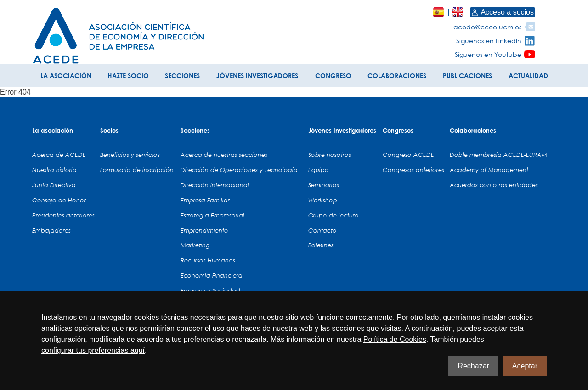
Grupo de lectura (334, 215)
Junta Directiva (54, 185)
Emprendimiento (204, 230)
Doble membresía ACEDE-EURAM (498, 155)
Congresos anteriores (413, 170)
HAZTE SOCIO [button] (128, 75)
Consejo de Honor (59, 200)
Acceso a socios (503, 12)
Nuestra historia (54, 170)
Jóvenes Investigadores (342, 130)
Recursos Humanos (208, 260)
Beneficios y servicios (130, 155)
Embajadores (51, 230)
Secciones (195, 130)
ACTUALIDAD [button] (528, 75)
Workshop (323, 200)
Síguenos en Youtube (488, 54)
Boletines (321, 245)
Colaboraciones (473, 130)
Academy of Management (489, 170)
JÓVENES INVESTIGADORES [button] (257, 75)
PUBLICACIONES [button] (467, 75)
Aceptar (525, 366)
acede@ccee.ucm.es (487, 27)
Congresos (398, 130)
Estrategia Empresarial (212, 215)
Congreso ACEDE (408, 155)
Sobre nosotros (330, 155)
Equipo (319, 170)
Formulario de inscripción (137, 170)
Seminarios (324, 185)
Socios (109, 130)
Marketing (195, 245)
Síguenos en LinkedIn (489, 41)
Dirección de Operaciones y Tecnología (239, 170)
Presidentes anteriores (63, 215)
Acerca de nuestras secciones (224, 155)
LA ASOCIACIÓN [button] (66, 75)
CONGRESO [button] (333, 75)
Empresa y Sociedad (210, 290)
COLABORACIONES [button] (397, 75)
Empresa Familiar (205, 200)
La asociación (53, 130)
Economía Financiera (212, 275)
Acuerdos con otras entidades (494, 185)
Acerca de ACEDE (59, 155)
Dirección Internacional (215, 185)
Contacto (322, 230)
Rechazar (473, 366)
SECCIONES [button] (182, 75)
